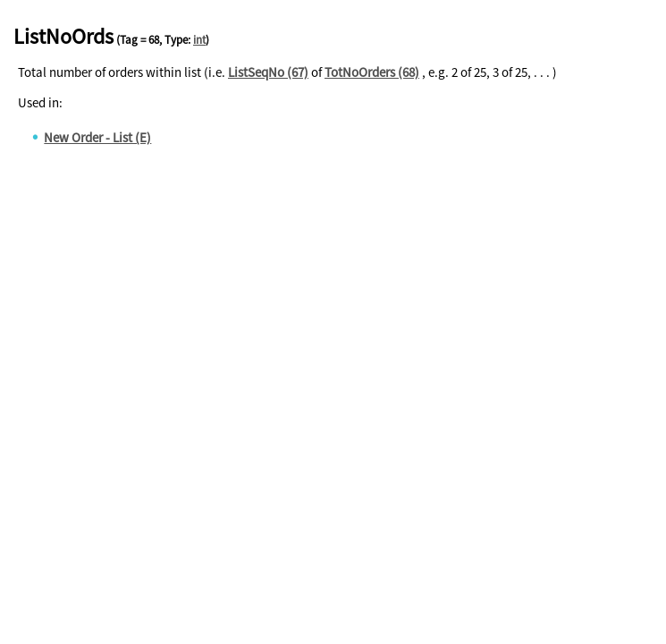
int (199, 40)
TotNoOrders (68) (372, 72)
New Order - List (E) (97, 137)
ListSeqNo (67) (268, 72)
